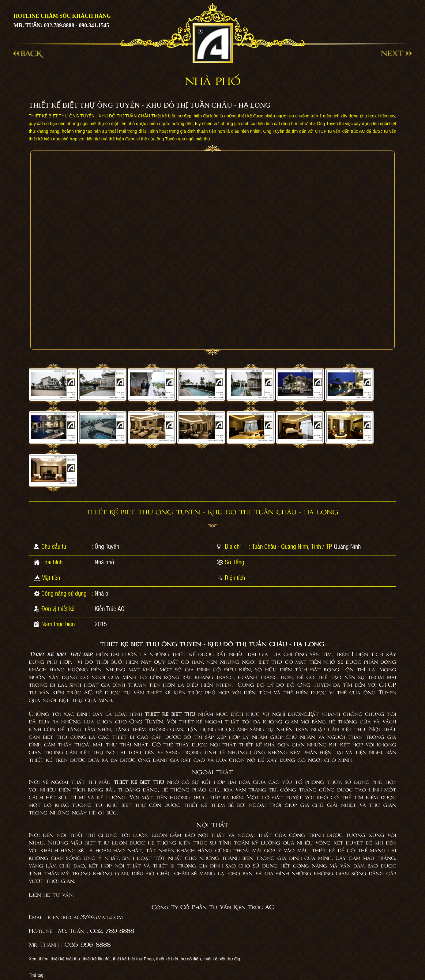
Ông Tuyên (107, 546)
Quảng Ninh (347, 546)
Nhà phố (104, 562)
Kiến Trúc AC (109, 608)
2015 (101, 624)
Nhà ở (102, 593)
